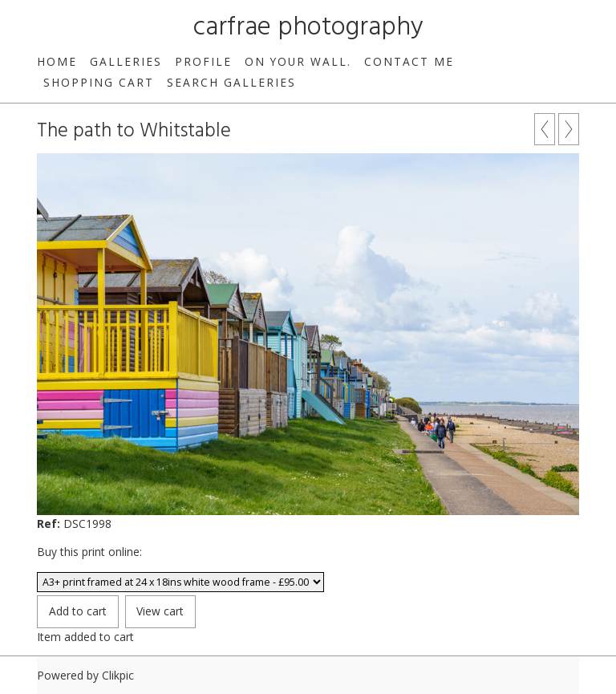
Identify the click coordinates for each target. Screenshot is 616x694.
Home (57, 61)
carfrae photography (308, 28)
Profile (203, 61)
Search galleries (231, 82)
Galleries (126, 61)
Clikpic (118, 675)
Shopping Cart (99, 82)
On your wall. (298, 61)
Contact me (409, 61)
